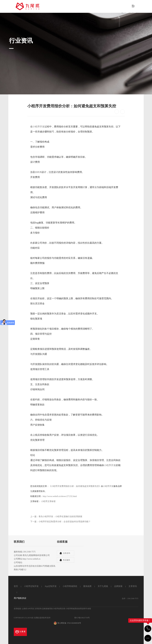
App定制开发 (51, 586)
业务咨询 (66, 553)
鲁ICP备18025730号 (82, 618)
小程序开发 (39, 127)
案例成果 (87, 586)
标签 (89, 609)
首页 (16, 586)
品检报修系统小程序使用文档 (54, 609)
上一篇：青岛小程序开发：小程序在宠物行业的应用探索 (56, 517)
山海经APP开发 (28, 609)
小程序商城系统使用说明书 (76, 609)
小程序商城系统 (70, 586)
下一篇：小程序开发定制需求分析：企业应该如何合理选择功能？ (60, 522)
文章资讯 (133, 586)
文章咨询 (38, 609)
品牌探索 (118, 586)
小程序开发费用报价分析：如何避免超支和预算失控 (75, 486)
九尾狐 (36, 618)
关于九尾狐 (103, 586)
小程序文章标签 (48, 501)
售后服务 (66, 560)
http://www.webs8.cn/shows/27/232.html (60, 496)
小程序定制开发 (31, 586)
